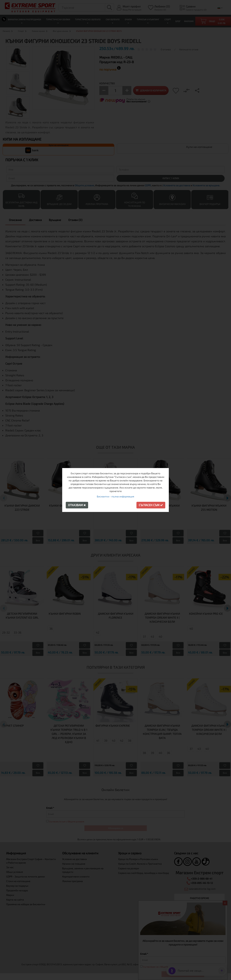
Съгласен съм (151, 505)
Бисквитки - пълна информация (116, 496)
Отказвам (77, 505)
